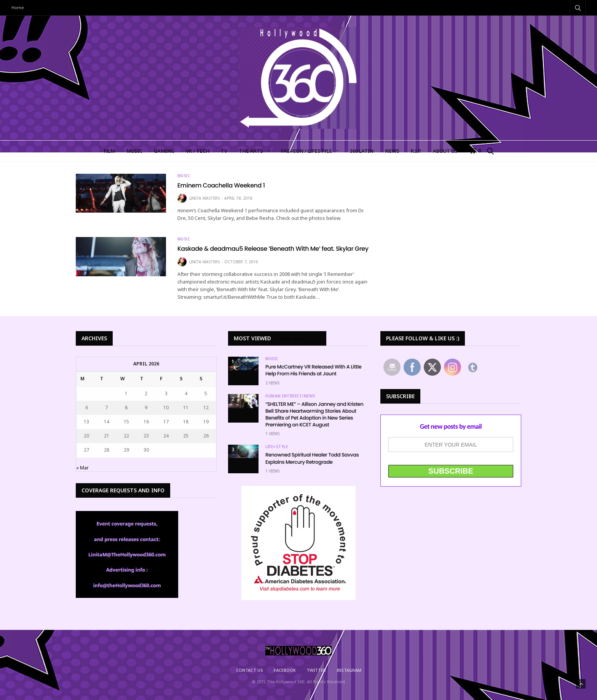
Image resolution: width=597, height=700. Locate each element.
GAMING (164, 151)
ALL (317, 339)
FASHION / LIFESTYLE (306, 151)
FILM (109, 151)
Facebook (285, 670)
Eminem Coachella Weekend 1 (221, 185)
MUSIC (134, 151)
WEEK (285, 339)
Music (184, 176)
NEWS (392, 151)
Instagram (349, 670)
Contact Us (250, 670)
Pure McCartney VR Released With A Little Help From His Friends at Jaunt (313, 370)
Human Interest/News (291, 396)
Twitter (316, 670)
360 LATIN (362, 151)
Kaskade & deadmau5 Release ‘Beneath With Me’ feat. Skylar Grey (273, 249)
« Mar (82, 468)
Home (18, 7)
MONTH (302, 339)
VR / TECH (198, 151)
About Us (445, 151)
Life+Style (277, 447)
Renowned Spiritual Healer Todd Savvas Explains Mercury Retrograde (312, 458)
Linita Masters (204, 198)
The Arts (251, 151)
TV (224, 151)
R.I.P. (416, 151)
